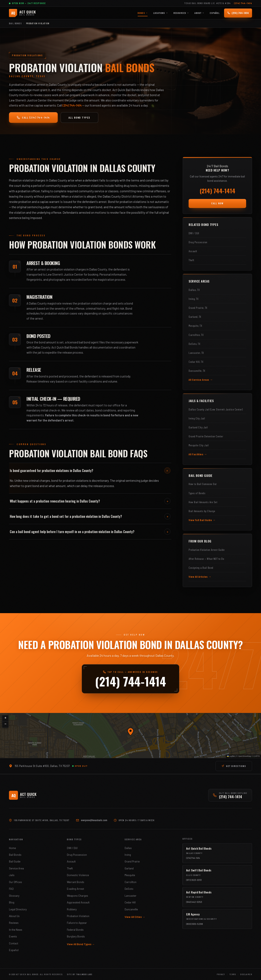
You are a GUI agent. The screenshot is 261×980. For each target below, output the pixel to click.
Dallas (128, 848)
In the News (16, 930)
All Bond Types (79, 117)
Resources (181, 13)
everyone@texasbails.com (94, 820)
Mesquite (130, 875)
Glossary (14, 896)
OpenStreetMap (245, 756)
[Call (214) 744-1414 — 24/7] (238, 13)
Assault (71, 861)
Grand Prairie (132, 861)
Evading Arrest (75, 889)
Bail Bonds (15, 23)
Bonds (143, 13)
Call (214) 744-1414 (33, 117)
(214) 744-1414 (243, 3)
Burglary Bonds (76, 936)
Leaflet (231, 756)
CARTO (257, 756)
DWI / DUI (72, 848)
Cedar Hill (130, 902)
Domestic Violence (78, 875)
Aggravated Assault (78, 902)
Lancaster (130, 896)
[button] (130, 732)
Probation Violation (78, 916)
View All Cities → (135, 917)
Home (12, 848)
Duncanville (131, 909)
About (199, 13)
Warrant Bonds (76, 882)
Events (13, 936)
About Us (14, 916)
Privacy (221, 974)
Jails (12, 875)
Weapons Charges (77, 896)
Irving (128, 855)
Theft (70, 868)
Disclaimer (246, 974)
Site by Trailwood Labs (80, 974)
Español (215, 13)
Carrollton (130, 882)
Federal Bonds (75, 930)
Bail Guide (15, 861)
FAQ (11, 889)
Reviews (14, 923)
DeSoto (129, 889)
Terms (233, 974)
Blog (12, 902)
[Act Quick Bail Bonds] (22, 13)
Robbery (72, 909)
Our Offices (15, 882)
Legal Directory (18, 909)
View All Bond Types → (81, 944)
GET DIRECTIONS (234, 766)
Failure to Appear (77, 923)
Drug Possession (77, 855)
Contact (14, 943)
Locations (161, 13)
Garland (129, 868)
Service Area (16, 868)
